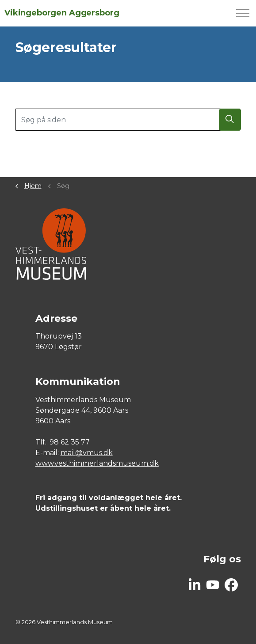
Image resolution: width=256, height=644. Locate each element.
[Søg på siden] (128, 120)
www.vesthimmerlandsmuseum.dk (97, 463)
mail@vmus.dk (87, 453)
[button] (230, 120)
